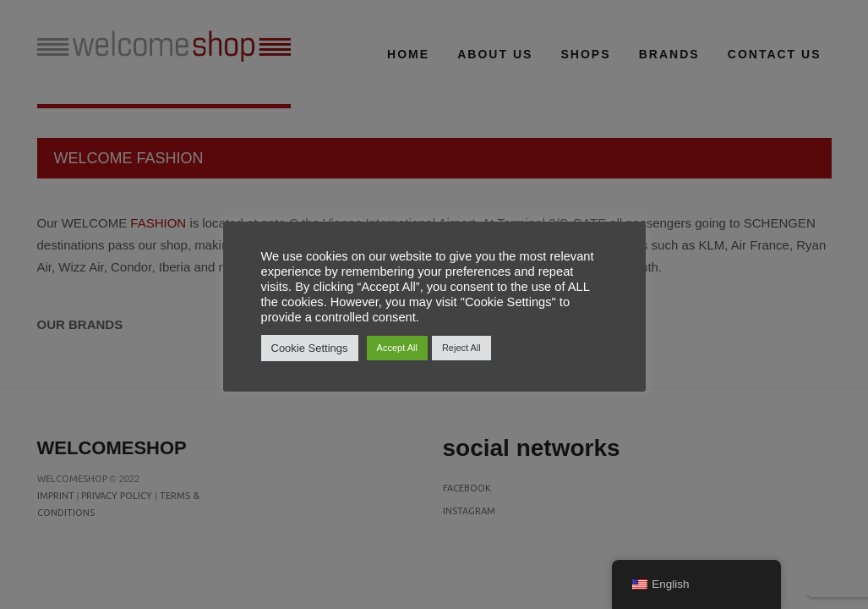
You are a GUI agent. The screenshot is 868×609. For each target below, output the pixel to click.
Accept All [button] (397, 348)
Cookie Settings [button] (310, 348)
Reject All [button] (461, 348)
